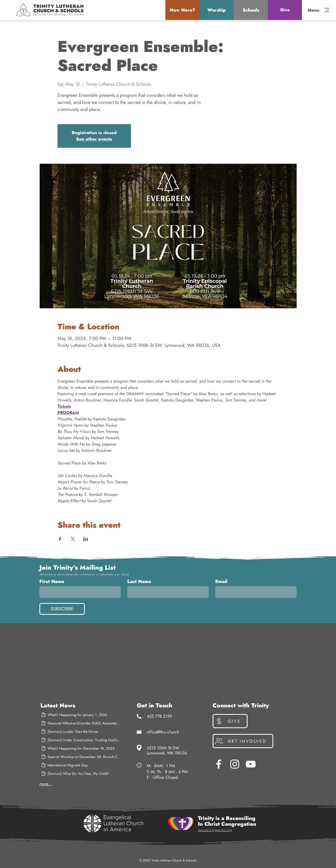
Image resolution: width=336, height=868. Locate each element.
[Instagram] (235, 764)
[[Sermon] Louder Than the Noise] (81, 732)
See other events (94, 139)
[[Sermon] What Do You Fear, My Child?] (81, 774)
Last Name (139, 581)
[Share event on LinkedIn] (86, 539)
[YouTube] (251, 764)
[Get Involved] (243, 741)
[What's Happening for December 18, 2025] (81, 748)
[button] (182, 10)
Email (221, 581)
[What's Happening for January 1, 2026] (81, 715)
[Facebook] (219, 764)
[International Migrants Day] (81, 765)
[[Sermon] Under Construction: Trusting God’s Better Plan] (81, 740)
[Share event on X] (73, 539)
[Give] (285, 10)
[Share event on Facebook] (60, 539)
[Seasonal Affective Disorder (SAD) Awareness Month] (81, 723)
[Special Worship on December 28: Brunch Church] (81, 757)
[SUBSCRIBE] (62, 609)
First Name (52, 581)
